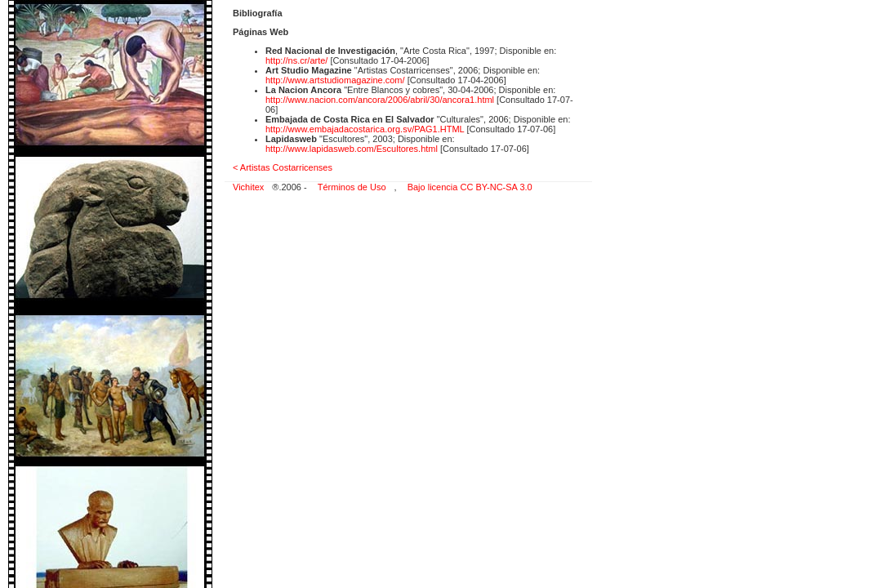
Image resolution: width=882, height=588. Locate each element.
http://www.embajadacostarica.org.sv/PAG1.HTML (365, 129)
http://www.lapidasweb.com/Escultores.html (352, 149)
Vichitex (248, 187)
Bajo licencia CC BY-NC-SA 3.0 (470, 187)
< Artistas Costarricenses (283, 167)
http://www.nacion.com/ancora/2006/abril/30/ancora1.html (381, 100)
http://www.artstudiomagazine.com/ (335, 80)
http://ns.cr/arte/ (296, 60)
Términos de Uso (352, 187)
